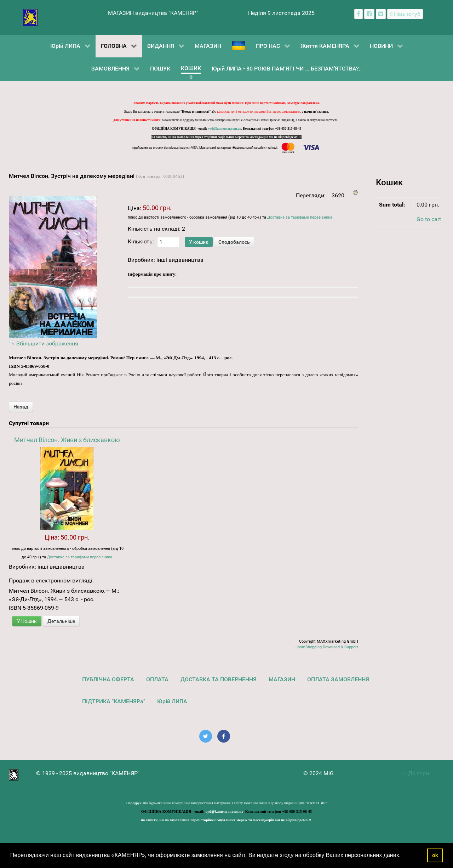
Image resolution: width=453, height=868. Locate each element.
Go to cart (429, 219)
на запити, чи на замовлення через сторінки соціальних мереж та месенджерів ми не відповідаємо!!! (226, 137)
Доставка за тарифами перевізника (300, 217)
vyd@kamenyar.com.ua (225, 129)
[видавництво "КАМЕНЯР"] (30, 17)
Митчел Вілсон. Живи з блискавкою (67, 440)
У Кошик (27, 621)
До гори (416, 773)
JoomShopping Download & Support (327, 647)
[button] (403, 856)
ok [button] (435, 855)
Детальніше (61, 621)
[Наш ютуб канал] (405, 14)
